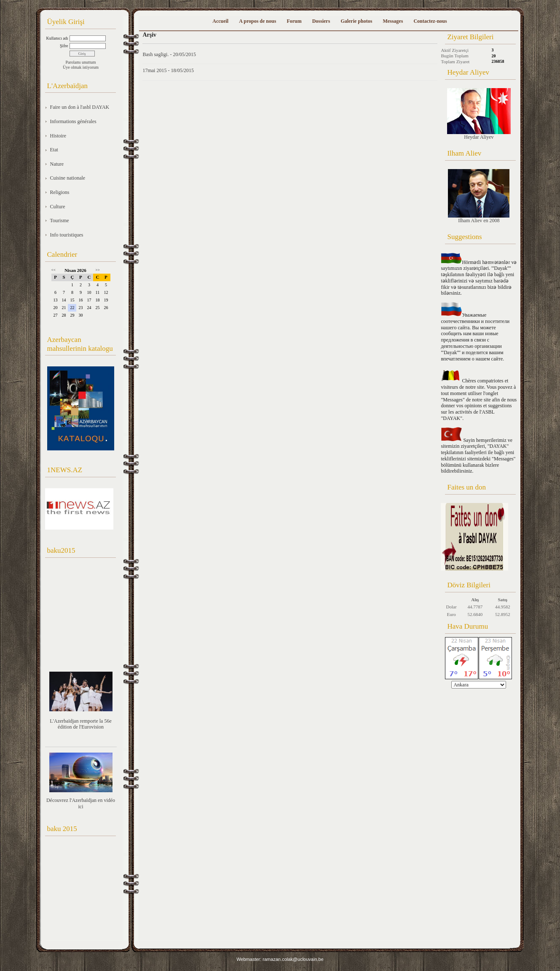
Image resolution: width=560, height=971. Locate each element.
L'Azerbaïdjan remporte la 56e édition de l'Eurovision (80, 724)
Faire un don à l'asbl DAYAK (80, 107)
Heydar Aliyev (479, 114)
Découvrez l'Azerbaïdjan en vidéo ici (81, 803)
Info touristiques (67, 235)
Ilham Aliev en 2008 (479, 196)
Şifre (64, 46)
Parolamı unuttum (81, 62)
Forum (294, 21)
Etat (54, 150)
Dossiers (321, 21)
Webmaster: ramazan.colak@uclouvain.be (280, 959)
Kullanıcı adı (57, 38)
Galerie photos (356, 21)
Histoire (58, 136)
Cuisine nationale (68, 178)
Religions (60, 192)
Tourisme (60, 221)
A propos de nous (257, 21)
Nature (57, 164)
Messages (393, 21)
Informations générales (73, 121)
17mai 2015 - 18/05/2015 (168, 70)
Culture (58, 207)
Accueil (220, 21)
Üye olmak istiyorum (81, 67)
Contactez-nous (430, 21)
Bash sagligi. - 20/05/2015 (169, 54)
